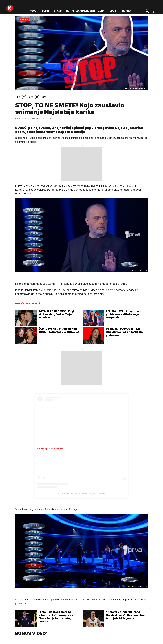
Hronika (126, 11)
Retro (70, 11)
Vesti (45, 11)
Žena (101, 11)
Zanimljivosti (86, 11)
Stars (58, 11)
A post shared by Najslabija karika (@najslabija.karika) (81, 493)
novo (33, 11)
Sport (114, 11)
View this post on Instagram (50, 449)
